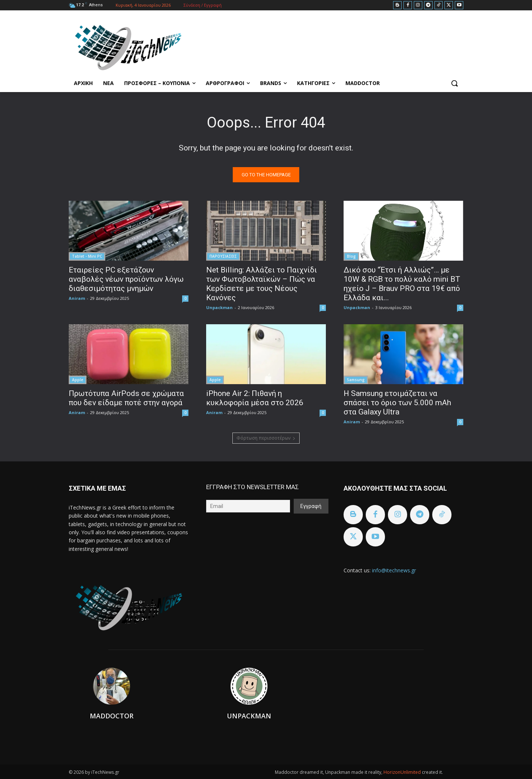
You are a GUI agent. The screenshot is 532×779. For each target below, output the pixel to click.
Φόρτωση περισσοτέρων (266, 438)
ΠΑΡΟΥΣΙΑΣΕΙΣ (223, 256)
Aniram (77, 298)
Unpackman (219, 307)
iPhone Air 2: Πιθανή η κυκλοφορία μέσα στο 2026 (255, 398)
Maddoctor (112, 716)
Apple (78, 380)
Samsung (356, 380)
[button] (454, 83)
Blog (351, 256)
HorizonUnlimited (403, 772)
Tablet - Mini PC (87, 256)
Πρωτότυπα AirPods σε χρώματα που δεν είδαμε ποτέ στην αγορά (126, 398)
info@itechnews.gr (394, 570)
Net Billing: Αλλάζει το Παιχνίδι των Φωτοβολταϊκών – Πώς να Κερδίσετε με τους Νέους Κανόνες (262, 284)
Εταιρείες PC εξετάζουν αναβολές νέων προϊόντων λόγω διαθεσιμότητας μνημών (126, 279)
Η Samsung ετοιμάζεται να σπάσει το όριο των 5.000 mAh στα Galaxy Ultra (397, 403)
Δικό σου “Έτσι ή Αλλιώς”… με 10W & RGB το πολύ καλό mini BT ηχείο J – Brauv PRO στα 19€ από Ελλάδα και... (402, 284)
